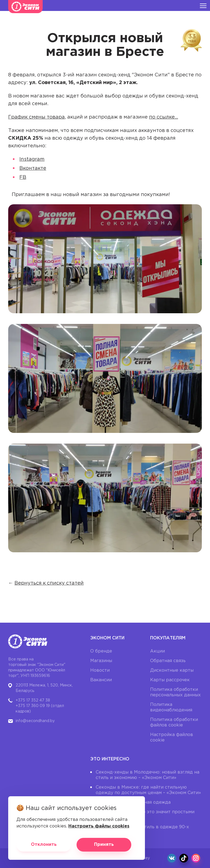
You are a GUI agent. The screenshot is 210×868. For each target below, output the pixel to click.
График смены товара (37, 117)
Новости (100, 670)
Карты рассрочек (170, 680)
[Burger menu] (203, 5)
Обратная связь (168, 661)
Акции (157, 651)
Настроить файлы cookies (99, 826)
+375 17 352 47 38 (33, 700)
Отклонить (44, 845)
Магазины (101, 661)
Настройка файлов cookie (172, 738)
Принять (104, 845)
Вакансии (101, 680)
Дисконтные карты (172, 670)
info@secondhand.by (35, 721)
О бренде (101, 651)
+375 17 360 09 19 (33, 706)
